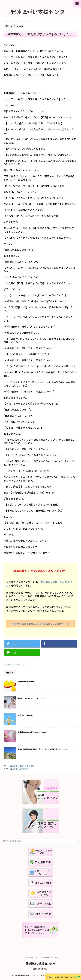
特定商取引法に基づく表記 (49, 957)
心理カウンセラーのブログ (15, 664)
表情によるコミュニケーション (31, 698)
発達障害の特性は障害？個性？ (23, 766)
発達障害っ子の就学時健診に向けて (33, 732)
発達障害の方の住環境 (19, 769)
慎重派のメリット (25, 715)
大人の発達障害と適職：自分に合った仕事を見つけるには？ (43, 749)
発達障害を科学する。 (40, 969)
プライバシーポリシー (30, 957)
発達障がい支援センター (40, 963)
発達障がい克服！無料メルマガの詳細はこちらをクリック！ (41, 624)
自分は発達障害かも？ (27, 681)
